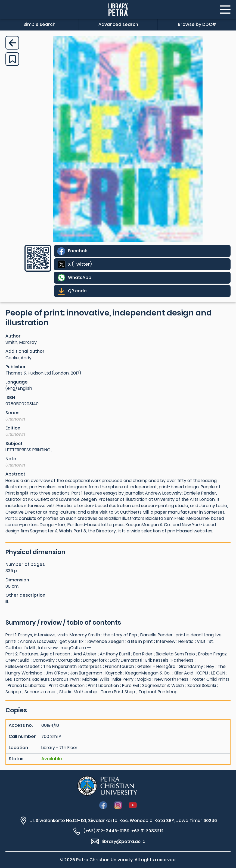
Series (13, 413)
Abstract (15, 474)
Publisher (16, 367)
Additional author (25, 351)
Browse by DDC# (197, 24)
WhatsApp (80, 277)
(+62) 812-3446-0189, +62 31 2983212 (124, 831)
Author (13, 336)
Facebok (77, 251)
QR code (77, 291)
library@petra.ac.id (124, 841)
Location (18, 748)
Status (16, 759)
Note (11, 459)
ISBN (10, 398)
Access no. (21, 725)
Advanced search (118, 24)
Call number (22, 737)
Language (17, 382)
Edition (13, 428)
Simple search (39, 24)
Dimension (17, 580)
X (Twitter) (80, 264)
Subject (14, 444)
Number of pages (25, 564)
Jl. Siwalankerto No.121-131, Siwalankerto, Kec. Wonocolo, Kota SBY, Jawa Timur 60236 (124, 821)
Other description (25, 595)
